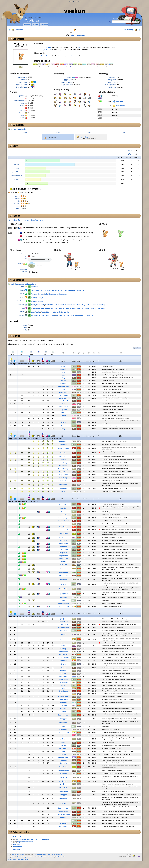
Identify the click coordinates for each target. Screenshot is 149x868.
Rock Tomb (63, 700)
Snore (63, 422)
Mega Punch (63, 556)
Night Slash (63, 475)
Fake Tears (63, 392)
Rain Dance (63, 677)
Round (63, 746)
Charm (63, 415)
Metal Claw (63, 472)
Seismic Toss (63, 481)
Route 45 (34, 287)
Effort (130, 154)
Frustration (63, 679)
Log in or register (74, 1)
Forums (27, 25)
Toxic (63, 646)
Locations (81, 35)
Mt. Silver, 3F (61, 316)
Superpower (63, 594)
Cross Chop (63, 457)
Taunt (63, 668)
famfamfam (62, 857)
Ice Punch (63, 547)
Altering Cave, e (37, 294)
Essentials (18, 39)
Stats (16, 146)
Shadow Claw (63, 757)
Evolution (18, 125)
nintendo (44, 855)
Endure (63, 524)
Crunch (63, 460)
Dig (63, 688)
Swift (63, 600)
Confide (63, 818)
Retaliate (63, 763)
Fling (63, 378)
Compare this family (18, 129)
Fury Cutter (63, 534)
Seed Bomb (63, 572)
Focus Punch (63, 530)
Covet (63, 366)
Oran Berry (118, 101)
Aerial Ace (63, 705)
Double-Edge (63, 463)
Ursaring (82, 136)
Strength (63, 823)
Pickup (49, 47)
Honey (73, 56)
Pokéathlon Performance (25, 189)
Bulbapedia (18, 837)
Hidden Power (63, 657)
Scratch (63, 369)
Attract (63, 739)
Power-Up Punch (63, 815)
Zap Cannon (63, 652)
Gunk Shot (63, 538)
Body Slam (63, 504)
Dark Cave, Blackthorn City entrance (45, 290)
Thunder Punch (63, 607)
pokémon (38, 855)
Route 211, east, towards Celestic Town (61, 305)
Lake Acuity (36, 312)
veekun (75, 11)
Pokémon (37, 17)
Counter (63, 453)
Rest (63, 404)
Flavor (74, 35)
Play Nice (63, 410)
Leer (63, 372)
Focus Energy (63, 469)
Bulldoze (63, 774)
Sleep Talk (63, 485)
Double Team (63, 697)
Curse (63, 634)
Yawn (63, 492)
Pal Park (14, 321)
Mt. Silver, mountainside (76, 316)
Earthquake (63, 682)
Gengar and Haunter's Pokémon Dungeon (33, 839)
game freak (51, 855)
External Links (21, 832)
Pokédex (29, 17)
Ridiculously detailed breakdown (23, 284)
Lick (63, 375)
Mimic (63, 562)
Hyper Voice (63, 544)
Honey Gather (46, 56)
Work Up (63, 619)
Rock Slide (63, 781)
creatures (59, 855)
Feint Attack (63, 401)
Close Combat (63, 448)
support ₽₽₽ (24, 859)
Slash (63, 412)
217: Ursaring (132, 30)
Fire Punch (63, 527)
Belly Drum (63, 441)
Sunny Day (63, 660)
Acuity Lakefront (38, 305)
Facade (63, 711)
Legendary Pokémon (25, 842)
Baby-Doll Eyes (63, 386)
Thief (63, 743)
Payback (63, 760)
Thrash (63, 426)
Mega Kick (63, 553)
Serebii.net (18, 847)
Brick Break (63, 691)
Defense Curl (63, 515)
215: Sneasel (17, 30)
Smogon (16, 849)
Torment (63, 708)
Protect (63, 671)
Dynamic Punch (63, 521)
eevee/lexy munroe (18, 855)
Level (130, 151)
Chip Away (63, 444)
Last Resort (63, 550)
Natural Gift (63, 792)
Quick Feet (47, 50)
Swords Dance (63, 603)
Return (63, 685)
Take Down (63, 489)
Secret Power (63, 715)
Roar (63, 643)
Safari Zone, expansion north (55, 294)
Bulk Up (63, 649)
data (18, 859)
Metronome (63, 559)
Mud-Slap (63, 565)
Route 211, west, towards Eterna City (91, 305)
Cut (63, 820)
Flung (80, 47)
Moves (16, 336)
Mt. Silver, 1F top (49, 316)
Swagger (63, 597)
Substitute (63, 589)
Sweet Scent (63, 407)
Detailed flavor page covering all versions (27, 220)
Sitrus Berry (119, 106)
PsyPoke (17, 844)
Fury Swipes (63, 395)
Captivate (63, 777)
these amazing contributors (25, 857)
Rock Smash (63, 654)
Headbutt (63, 541)
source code (12, 859)
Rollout (63, 568)
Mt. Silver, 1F (36, 316)
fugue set (44, 857)
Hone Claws (63, 622)
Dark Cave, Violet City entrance (72, 290)
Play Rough (63, 478)
